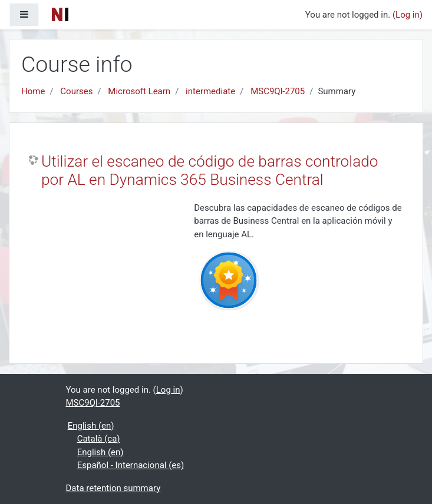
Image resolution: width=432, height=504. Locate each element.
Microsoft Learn (139, 91)
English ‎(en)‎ (91, 426)
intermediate (210, 91)
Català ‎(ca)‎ (99, 439)
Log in (408, 15)
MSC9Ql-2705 (278, 91)
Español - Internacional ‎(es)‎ (131, 465)
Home (33, 91)
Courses (76, 91)
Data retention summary (113, 488)
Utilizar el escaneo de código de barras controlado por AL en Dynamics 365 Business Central (210, 171)
